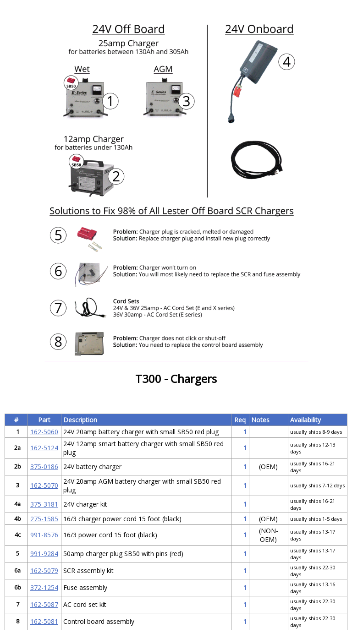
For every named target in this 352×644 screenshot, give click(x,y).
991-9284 (44, 554)
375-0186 (44, 467)
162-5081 (44, 621)
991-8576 (44, 535)
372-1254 (44, 587)
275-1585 (44, 519)
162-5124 (44, 448)
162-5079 (44, 570)
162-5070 (44, 485)
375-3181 (44, 504)
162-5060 (44, 432)
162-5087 (44, 604)
